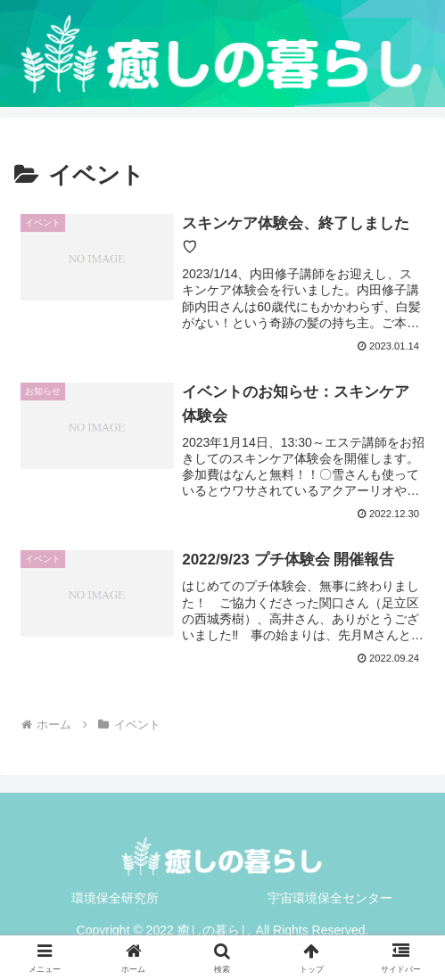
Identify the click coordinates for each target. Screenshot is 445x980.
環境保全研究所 (115, 898)
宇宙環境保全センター (330, 898)
